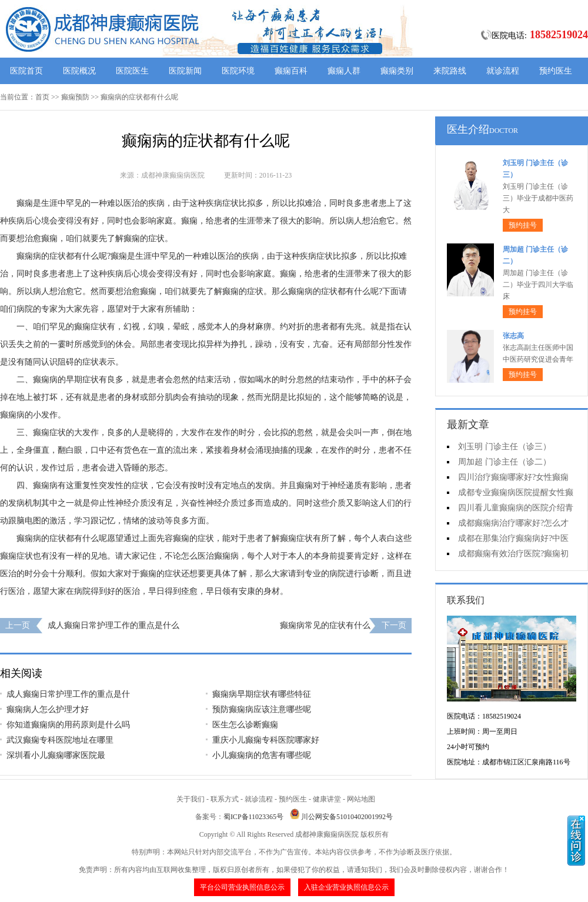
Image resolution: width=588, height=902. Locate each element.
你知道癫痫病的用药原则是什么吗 (68, 725)
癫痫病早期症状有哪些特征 (262, 694)
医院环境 (238, 71)
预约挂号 (523, 225)
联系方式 (225, 799)
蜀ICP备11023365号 (253, 817)
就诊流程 (503, 71)
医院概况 (79, 71)
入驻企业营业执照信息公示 (346, 887)
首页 (42, 97)
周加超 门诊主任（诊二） (505, 462)
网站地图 (361, 799)
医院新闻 (185, 71)
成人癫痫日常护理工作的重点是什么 (113, 625)
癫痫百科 (291, 71)
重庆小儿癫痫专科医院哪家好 (266, 740)
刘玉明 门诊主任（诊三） (505, 447)
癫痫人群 (344, 71)
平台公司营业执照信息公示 (242, 887)
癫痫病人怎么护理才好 (48, 709)
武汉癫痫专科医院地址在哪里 (60, 740)
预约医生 (556, 71)
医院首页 (26, 71)
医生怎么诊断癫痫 (245, 725)
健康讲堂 (327, 799)
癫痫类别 (397, 71)
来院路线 (450, 71)
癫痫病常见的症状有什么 (325, 625)
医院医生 (132, 71)
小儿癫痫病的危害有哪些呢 (262, 755)
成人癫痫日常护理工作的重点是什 (68, 694)
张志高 (513, 336)
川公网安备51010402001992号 (347, 817)
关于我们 (191, 799)
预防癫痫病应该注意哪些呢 (262, 709)
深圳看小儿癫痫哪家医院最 (56, 755)
